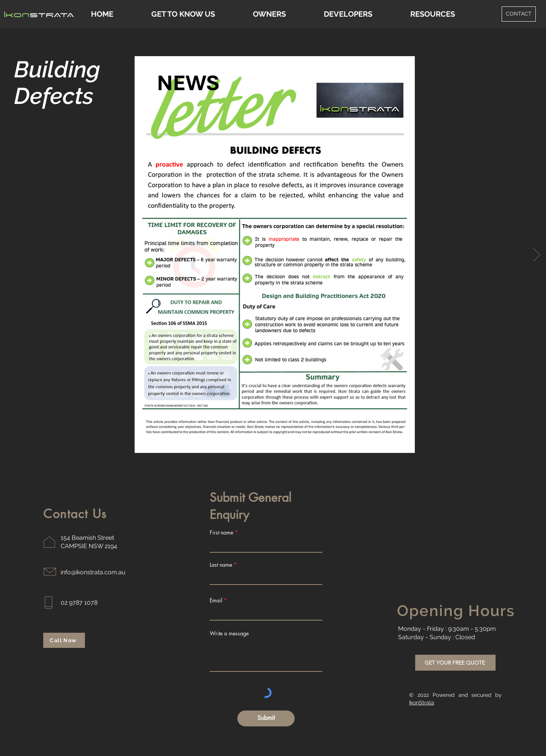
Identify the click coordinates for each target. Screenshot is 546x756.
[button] (433, 14)
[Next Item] (537, 255)
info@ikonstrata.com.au (93, 572)
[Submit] (266, 718)
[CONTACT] (519, 14)
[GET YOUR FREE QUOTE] (455, 663)
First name (221, 533)
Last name (221, 565)
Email (216, 600)
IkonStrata (422, 703)
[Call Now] (64, 640)
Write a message (229, 633)
